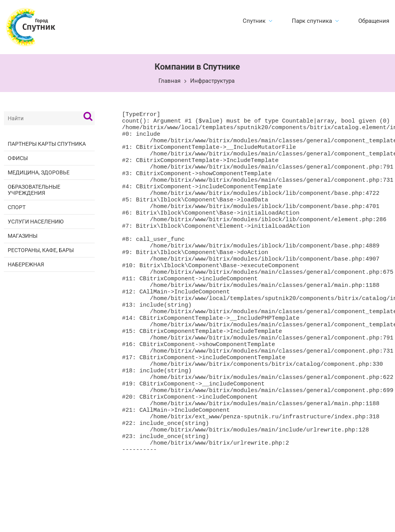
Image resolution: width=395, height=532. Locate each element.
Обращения (374, 21)
